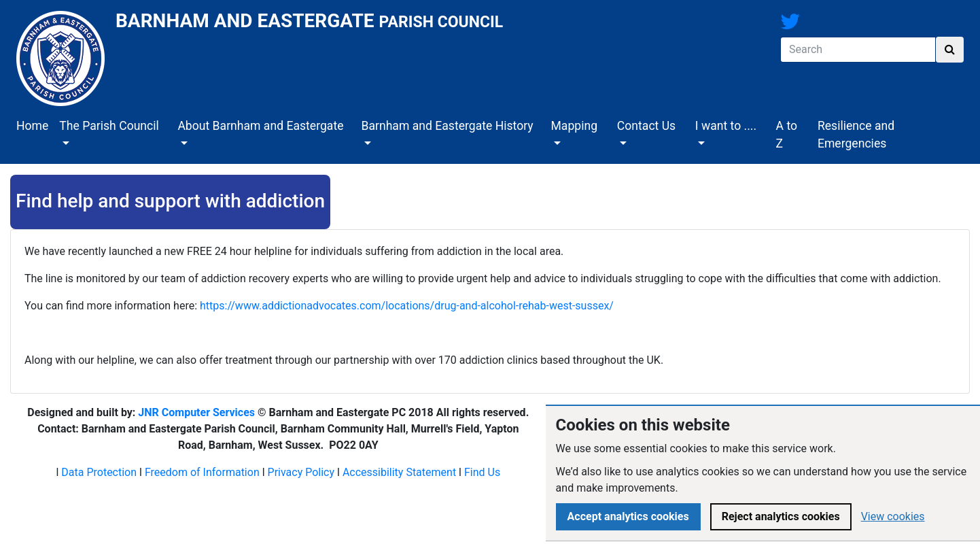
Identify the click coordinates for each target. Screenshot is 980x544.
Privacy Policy (301, 472)
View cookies (893, 516)
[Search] (858, 50)
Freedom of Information (202, 472)
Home (32, 126)
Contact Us (646, 126)
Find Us (482, 472)
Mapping (574, 126)
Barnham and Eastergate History (447, 126)
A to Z (787, 135)
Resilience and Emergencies (856, 135)
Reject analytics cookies (781, 516)
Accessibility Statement (399, 472)
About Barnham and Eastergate (260, 126)
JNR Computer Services (196, 412)
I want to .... (726, 126)
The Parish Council (109, 126)
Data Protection (99, 472)
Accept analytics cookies (628, 516)
